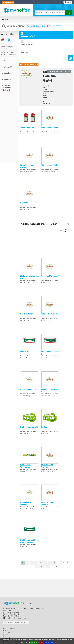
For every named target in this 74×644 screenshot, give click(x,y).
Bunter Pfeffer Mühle (28, 382)
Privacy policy (49, 642)
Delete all (7, 90)
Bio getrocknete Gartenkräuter (47, 496)
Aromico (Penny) (25, 388)
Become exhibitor (9, 2)
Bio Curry (44, 420)
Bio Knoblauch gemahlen (30, 420)
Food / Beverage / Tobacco (7, 48)
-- (21, 127)
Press (5, 623)
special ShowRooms (6, 86)
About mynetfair (9, 621)
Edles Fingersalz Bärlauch (27, 159)
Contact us (7, 625)
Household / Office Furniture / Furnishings (9, 54)
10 (42, 559)
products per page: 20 (64, 555)
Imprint (6, 637)
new (3, 41)
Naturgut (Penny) (26, 464)
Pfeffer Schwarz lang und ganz (30, 270)
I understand (33, 642)
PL (8, 41)
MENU (7, 19)
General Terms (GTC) (11, 635)
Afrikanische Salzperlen (50, 307)
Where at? (8, 67)
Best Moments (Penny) (48, 127)
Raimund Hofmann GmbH (37, 26)
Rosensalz (24, 196)
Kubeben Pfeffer (26, 307)
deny (41, 642)
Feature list (7, 631)
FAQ (5, 629)
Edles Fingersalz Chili (49, 158)
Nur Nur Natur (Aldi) (47, 464)
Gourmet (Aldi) (25, 202)
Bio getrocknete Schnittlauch (26, 496)
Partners (6, 627)
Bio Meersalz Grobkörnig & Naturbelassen (30, 534)
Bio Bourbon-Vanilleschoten (26, 458)
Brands (7, 61)
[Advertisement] (10, 128)
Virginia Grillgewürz (28, 120)
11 (47, 559)
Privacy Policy (8, 633)
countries (8, 79)
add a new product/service (29, 57)
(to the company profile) (55, 25)
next (53, 559)
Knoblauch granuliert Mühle (49, 383)
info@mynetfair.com (18, 611)
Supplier (7, 73)
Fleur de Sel (25, 344)
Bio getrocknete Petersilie (47, 458)
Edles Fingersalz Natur (49, 120)
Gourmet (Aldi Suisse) (27, 275)
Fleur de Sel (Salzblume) (50, 269)
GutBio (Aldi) (24, 426)
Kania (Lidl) (24, 351)
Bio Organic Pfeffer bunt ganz (50, 345)
